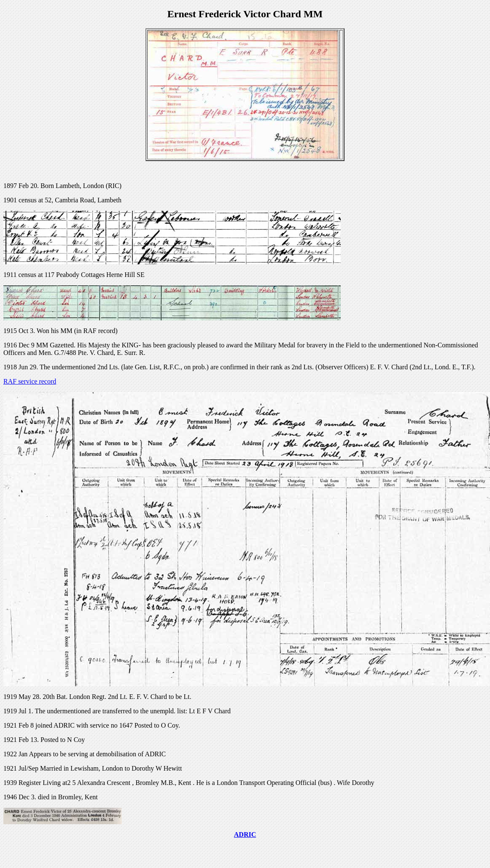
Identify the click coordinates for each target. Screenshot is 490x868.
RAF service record (30, 381)
